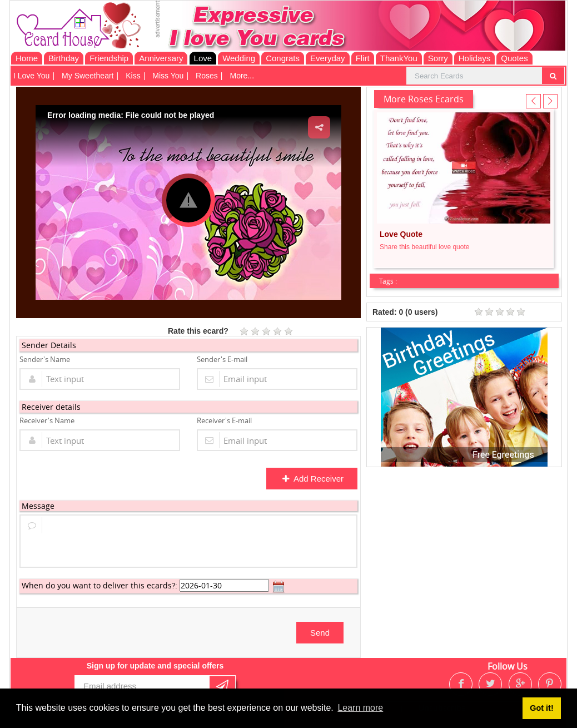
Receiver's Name (47, 420)
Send (320, 633)
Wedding (239, 58)
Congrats (283, 58)
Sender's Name (45, 359)
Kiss (133, 76)
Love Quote (401, 234)
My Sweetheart (88, 76)
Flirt (363, 58)
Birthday (64, 58)
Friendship (109, 58)
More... (242, 76)
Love (203, 58)
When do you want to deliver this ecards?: (100, 585)
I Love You (31, 76)
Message (38, 506)
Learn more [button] (360, 708)
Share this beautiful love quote (424, 247)
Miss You (168, 76)
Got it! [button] (541, 708)
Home (27, 58)
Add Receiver (313, 479)
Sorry (438, 58)
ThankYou (399, 58)
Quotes (514, 58)
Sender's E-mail (222, 359)
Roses (207, 76)
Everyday (328, 58)
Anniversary (161, 58)
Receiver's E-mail (224, 420)
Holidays (475, 58)
